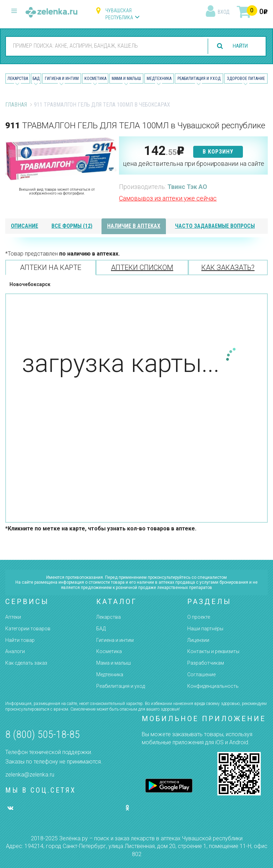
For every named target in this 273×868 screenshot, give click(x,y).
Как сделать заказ (26, 663)
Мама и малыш (126, 79)
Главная (16, 105)
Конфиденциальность (213, 686)
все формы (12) (72, 226)
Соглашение (201, 674)
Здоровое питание (246, 79)
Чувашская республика (119, 14)
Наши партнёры (205, 629)
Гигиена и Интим (62, 79)
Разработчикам (206, 663)
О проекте (199, 617)
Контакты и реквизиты (213, 651)
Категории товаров (28, 629)
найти (239, 46)
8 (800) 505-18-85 (43, 734)
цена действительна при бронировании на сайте (194, 164)
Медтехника (159, 79)
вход (223, 12)
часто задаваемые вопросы (215, 226)
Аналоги (15, 651)
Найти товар (20, 640)
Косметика (95, 79)
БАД (36, 79)
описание (24, 226)
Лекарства (18, 79)
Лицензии (198, 640)
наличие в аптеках (134, 226)
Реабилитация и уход (199, 79)
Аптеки (13, 617)
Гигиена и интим (115, 640)
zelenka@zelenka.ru (30, 775)
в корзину (218, 152)
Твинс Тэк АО (187, 187)
